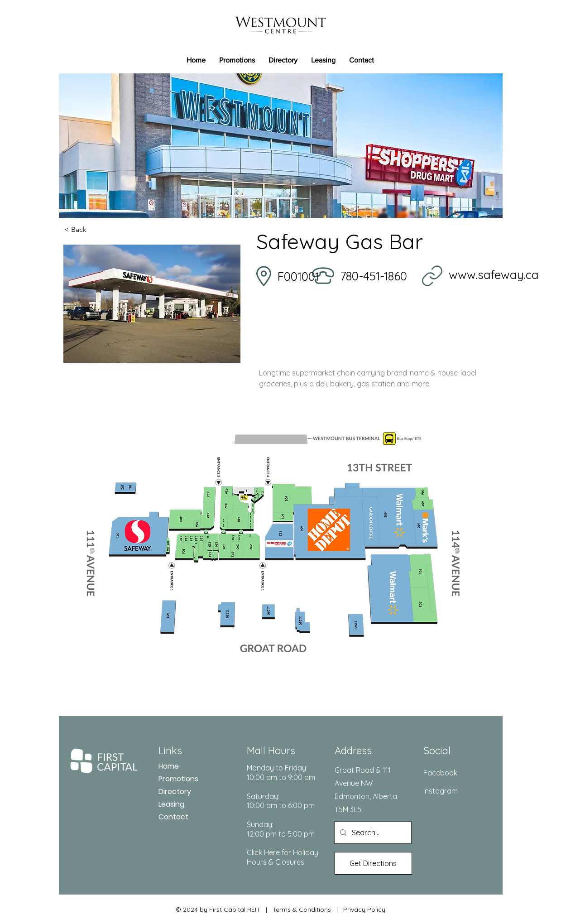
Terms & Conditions (302, 910)
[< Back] (94, 230)
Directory (175, 792)
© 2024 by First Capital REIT (218, 910)
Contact (173, 817)
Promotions (178, 779)
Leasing (171, 804)
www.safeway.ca (494, 275)
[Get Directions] (373, 863)
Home (169, 766)
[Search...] (372, 833)
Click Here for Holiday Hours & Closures (283, 857)
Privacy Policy (364, 910)
